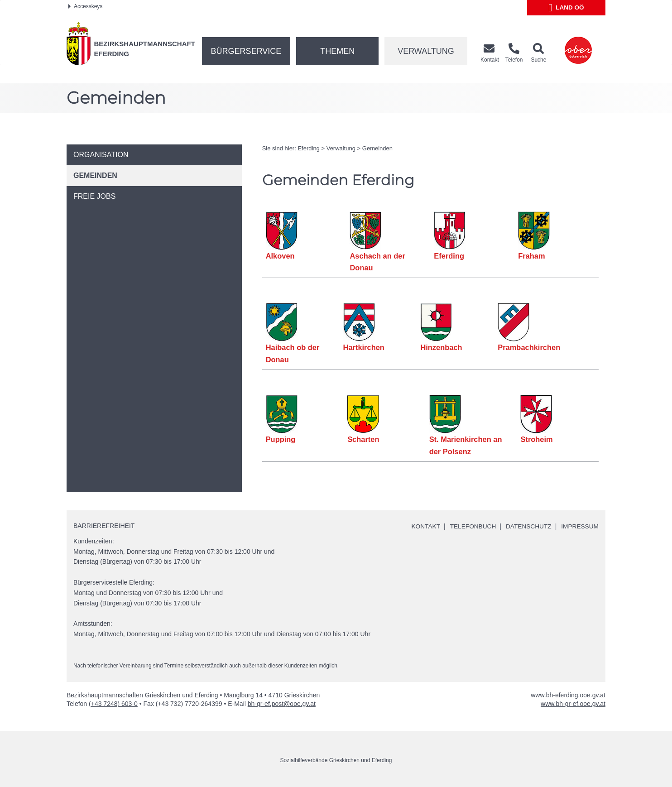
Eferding (308, 148)
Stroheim (537, 439)
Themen (337, 51)
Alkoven (280, 256)
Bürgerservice (246, 51)
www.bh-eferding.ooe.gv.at (568, 695)
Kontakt (422, 526)
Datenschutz (527, 526)
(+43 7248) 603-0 (113, 704)
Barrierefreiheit (104, 525)
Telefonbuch (470, 526)
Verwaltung (426, 51)
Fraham (532, 256)
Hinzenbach (441, 347)
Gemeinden (377, 148)
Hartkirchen (364, 347)
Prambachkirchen (529, 347)
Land (566, 8)
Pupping (281, 439)
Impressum (579, 526)
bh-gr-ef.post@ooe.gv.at (282, 704)
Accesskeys (85, 6)
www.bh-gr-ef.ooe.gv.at (573, 704)
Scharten (363, 439)
